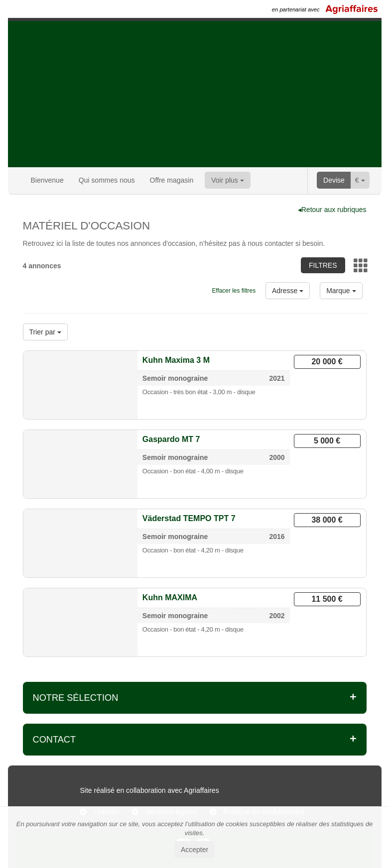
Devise (334, 180)
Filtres (323, 265)
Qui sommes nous (107, 180)
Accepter (194, 850)
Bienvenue (47, 180)
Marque (341, 291)
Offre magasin (172, 180)
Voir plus (228, 180)
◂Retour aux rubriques (332, 210)
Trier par (45, 332)
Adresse (288, 291)
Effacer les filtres (234, 291)
